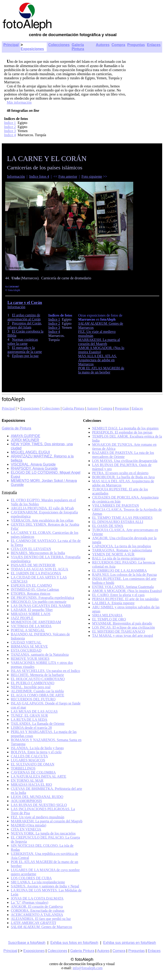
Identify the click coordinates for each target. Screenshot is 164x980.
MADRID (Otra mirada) (28, 825)
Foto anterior (68, 176)
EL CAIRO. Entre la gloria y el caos (118, 595)
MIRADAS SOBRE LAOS (31, 614)
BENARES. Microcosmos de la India (38, 553)
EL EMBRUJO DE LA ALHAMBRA (119, 570)
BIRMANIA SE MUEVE (29, 646)
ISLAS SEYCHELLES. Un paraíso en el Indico (45, 671)
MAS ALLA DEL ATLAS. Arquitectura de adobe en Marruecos (97, 360)
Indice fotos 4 (39, 176)
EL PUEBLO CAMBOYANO (33, 683)
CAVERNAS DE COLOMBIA (33, 772)
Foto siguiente (92, 176)
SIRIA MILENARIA (107, 615)
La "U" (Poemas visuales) (29, 902)
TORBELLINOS (23, 768)
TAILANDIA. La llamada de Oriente (38, 724)
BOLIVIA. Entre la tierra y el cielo (36, 752)
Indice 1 (10, 123)
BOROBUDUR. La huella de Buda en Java (123, 477)
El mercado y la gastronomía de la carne (25, 350)
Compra (118, 45)
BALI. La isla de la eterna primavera (119, 558)
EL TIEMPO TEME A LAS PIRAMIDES (122, 518)
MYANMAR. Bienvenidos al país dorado (122, 623)
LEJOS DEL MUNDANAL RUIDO (37, 797)
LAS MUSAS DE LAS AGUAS (34, 711)
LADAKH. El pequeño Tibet (32, 610)
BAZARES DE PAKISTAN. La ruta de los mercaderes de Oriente (123, 455)
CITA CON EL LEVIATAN (31, 549)
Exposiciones (32, 49)
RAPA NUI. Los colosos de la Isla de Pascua (124, 575)
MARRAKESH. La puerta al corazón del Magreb (99, 342)
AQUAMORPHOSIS (26, 801)
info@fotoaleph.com (87, 968)
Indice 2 (10, 127)
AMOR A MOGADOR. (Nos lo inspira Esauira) (127, 591)
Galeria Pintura (73, 408)
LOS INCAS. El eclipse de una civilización (124, 627)
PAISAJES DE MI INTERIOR (33, 565)
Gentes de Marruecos (41, 927)
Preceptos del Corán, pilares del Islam (25, 325)
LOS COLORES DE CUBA (31, 878)
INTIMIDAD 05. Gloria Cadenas (35, 589)
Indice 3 (10, 131)
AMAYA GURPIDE (26, 436)
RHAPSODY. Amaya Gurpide (34, 468)
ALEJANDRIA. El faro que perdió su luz (41, 919)
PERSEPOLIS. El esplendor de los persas (122, 432)
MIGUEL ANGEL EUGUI (30, 452)
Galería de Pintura (16, 428)
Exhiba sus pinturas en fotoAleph (130, 943)
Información (16, 176)
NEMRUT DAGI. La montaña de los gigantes (125, 428)
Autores (103, 45)
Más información (19, 102)
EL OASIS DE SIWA (108, 526)
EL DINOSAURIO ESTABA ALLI (118, 522)
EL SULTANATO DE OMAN (33, 764)
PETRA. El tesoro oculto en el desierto (120, 473)
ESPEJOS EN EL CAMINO (31, 585)
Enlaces (154, 45)
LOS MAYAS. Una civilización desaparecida (125, 461)
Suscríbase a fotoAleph (27, 943)
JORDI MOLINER (25, 440)
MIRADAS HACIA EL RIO (31, 785)
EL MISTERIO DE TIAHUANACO (119, 631)
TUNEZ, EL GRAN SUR (29, 715)
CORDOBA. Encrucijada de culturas (37, 911)
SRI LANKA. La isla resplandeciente (38, 882)
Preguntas (136, 45)
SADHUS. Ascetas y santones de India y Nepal (45, 886)
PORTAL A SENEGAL (28, 630)
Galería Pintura (78, 47)
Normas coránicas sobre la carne (23, 342)
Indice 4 (10, 135)
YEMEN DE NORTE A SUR (113, 554)
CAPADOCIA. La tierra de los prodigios (122, 546)
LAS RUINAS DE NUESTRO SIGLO (39, 805)
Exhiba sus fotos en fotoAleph (74, 943)
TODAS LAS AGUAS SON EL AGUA (40, 569)
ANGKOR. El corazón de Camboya (37, 906)
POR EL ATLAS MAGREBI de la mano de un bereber (101, 370)
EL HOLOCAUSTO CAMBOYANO (38, 679)
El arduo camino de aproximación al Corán (24, 317)
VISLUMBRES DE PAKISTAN (116, 505)
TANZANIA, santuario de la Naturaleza (40, 654)
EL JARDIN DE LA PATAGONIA (36, 573)
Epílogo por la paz (25, 356)
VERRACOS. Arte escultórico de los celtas (42, 520)
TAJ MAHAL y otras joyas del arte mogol (123, 636)
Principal (11, 45)
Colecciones (59, 45)
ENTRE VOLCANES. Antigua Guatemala (123, 587)
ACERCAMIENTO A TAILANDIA (37, 915)
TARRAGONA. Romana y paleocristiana (122, 550)
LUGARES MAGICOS (28, 760)
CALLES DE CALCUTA (29, 756)
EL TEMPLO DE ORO (109, 619)
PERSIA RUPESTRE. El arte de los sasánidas (125, 599)
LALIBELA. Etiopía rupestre (113, 603)
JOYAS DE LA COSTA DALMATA (37, 898)
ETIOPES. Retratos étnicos (31, 594)
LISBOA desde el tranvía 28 (31, 728)
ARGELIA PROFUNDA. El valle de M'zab (42, 508)
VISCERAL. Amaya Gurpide (33, 464)
